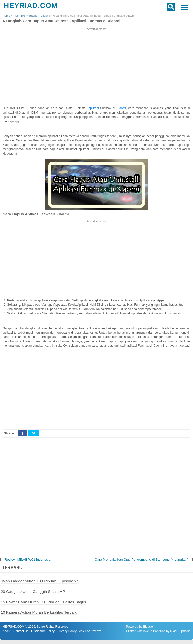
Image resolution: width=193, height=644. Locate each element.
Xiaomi (121, 108)
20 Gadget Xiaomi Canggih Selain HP (33, 591)
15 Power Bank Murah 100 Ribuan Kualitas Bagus (44, 602)
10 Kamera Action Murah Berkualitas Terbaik (39, 612)
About (7, 631)
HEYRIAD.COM (31, 6)
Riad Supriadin (180, 631)
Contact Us (21, 631)
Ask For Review (90, 631)
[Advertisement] (97, 67)
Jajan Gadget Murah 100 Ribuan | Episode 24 (40, 581)
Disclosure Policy (43, 631)
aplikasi (94, 108)
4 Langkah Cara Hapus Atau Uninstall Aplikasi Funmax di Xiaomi (61, 21)
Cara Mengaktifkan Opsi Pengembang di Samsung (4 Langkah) (142, 559)
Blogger (148, 627)
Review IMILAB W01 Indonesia (28, 559)
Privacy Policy (67, 631)
